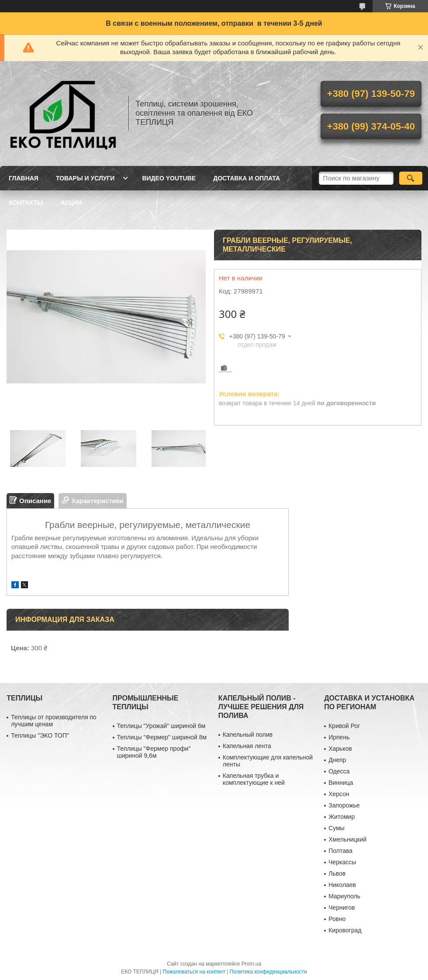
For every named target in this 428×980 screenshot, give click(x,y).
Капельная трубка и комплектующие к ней (254, 779)
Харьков (340, 749)
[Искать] (411, 178)
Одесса (339, 771)
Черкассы (342, 862)
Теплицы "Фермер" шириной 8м (162, 737)
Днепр (337, 760)
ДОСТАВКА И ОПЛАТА (247, 178)
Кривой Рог (344, 726)
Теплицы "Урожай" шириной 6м (161, 726)
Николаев (342, 885)
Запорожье (344, 805)
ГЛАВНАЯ (24, 178)
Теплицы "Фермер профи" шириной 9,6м (154, 752)
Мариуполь (344, 896)
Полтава (340, 851)
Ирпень (339, 737)
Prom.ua (251, 964)
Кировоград (345, 930)
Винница (341, 783)
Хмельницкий (347, 839)
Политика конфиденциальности (268, 972)
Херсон (339, 794)
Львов (337, 873)
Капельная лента (247, 746)
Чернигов (342, 908)
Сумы (337, 828)
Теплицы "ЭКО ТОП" (40, 735)
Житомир (342, 817)
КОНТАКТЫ (26, 203)
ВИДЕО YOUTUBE (169, 178)
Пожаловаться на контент (194, 972)
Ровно (337, 919)
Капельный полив (248, 735)
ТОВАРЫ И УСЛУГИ (85, 178)
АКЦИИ (71, 203)
